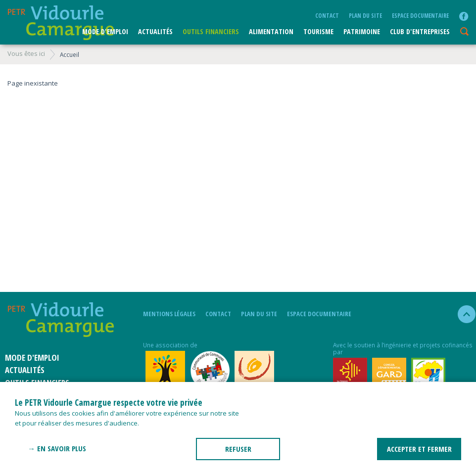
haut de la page (462, 314)
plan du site (365, 15)
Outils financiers (211, 31)
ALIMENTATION (271, 31)
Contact (327, 15)
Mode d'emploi (105, 31)
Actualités (155, 31)
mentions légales (169, 314)
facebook (464, 16)
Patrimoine (362, 31)
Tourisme (318, 31)
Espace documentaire (420, 15)
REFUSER (238, 449)
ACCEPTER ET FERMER (419, 449)
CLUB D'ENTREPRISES (420, 31)
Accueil (70, 54)
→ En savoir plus (57, 448)
